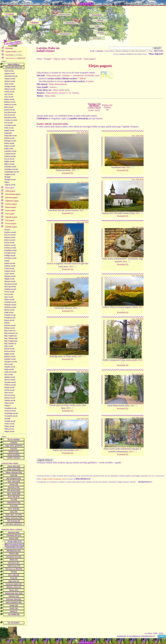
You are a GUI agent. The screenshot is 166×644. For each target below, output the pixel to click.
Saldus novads (9, 369)
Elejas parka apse (54, 75)
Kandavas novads (10, 232)
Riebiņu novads (9, 328)
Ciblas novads (9, 128)
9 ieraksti (90, 81)
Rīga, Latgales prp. (11, 336)
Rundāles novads (10, 359)
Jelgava (7, 182)
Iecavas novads (9, 159)
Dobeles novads (9, 138)
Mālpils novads (9, 279)
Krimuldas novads (10, 250)
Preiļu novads (9, 312)
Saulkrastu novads (10, 372)
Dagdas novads (9, 130)
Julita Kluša (85, 133)
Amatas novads (9, 92)
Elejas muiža (50, 96)
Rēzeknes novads (10, 325)
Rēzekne (7, 323)
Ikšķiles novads (9, 161)
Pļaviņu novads (9, 310)
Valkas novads (9, 403)
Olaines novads (9, 299)
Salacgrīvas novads (11, 362)
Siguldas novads (10, 377)
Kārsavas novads (10, 235)
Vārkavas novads (10, 411)
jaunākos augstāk (94, 110)
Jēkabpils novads (10, 180)
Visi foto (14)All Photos (94, 106)
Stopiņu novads (9, 387)
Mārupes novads (10, 281)
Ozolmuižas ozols (92, 75)
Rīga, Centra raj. (10, 331)
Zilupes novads (9, 431)
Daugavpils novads (11, 136)
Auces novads (9, 97)
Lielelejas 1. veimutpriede (73, 75)
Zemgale (48, 59)
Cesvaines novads (10, 125)
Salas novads (9, 364)
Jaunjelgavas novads (11, 169)
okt (107, 110)
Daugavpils (8, 133)
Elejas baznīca (52, 93)
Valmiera (7, 406)
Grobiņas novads (10, 154)
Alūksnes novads (10, 89)
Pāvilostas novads (10, 307)
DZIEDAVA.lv (86, 4)
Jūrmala (7, 230)
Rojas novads (9, 346)
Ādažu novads (9, 71)
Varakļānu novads (10, 408)
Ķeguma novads (10, 237)
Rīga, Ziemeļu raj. (10, 343)
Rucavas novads (10, 351)
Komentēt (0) (68, 173)
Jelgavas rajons (60, 59)
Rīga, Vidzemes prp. (11, 338)
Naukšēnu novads (10, 289)
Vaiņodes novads (10, 400)
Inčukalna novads (10, 167)
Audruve (53, 87)
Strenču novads (9, 390)
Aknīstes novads (10, 81)
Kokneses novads (10, 245)
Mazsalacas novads (11, 284)
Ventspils (7, 419)
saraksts (14, 52)
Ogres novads (9, 297)
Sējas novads (9, 375)
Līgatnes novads (10, 263)
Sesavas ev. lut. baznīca (69, 93)
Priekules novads (10, 315)
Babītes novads (9, 99)
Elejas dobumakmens (58, 84)
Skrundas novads (10, 382)
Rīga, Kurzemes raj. (11, 333)
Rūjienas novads (10, 356)
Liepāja (7, 261)
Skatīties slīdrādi (44, 124)
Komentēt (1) (68, 213)
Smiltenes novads (10, 385)
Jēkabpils (7, 177)
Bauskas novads (10, 110)
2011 (74, 170)
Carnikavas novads (11, 120)
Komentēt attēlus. (61, 124)
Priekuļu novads (10, 318)
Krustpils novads (10, 253)
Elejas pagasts (90, 59)
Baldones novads (10, 102)
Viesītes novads (9, 424)
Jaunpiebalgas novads (12, 172)
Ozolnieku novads (10, 302)
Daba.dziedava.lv (15, 58)
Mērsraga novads (10, 287)
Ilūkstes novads (9, 164)
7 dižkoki (82, 78)
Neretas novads (9, 292)
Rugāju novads (9, 354)
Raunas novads (9, 320)
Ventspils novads (10, 421)
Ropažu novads (9, 349)
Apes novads (8, 94)
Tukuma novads (10, 398)
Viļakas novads (9, 426)
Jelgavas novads (10, 185)
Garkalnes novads (10, 151)
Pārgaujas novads (10, 305)
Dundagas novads (10, 141)
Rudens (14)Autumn (107, 106)
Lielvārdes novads (10, 258)
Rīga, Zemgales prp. (11, 341)
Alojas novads (9, 84)
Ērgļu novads (9, 149)
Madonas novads (10, 276)
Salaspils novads (10, 367)
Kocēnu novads (9, 243)
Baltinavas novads (10, 105)
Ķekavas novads (10, 240)
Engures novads (10, 146)
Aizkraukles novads (11, 76)
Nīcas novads (9, 294)
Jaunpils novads (10, 174)
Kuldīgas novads (10, 256)
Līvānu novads (9, 268)
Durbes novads (9, 143)
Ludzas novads (9, 274)
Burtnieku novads (10, 117)
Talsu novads (9, 393)
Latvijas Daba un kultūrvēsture (48, 49)
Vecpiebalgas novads (11, 413)
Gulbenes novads (10, 156)
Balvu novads (9, 107)
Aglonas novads (9, 73)
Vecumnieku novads (11, 416)
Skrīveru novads (10, 380)
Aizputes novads (10, 79)
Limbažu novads (10, 266)
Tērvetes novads (10, 395)
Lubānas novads (10, 271)
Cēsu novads (8, 123)
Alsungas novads (10, 86)
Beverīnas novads (10, 112)
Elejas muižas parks (61, 90)
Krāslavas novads (10, 248)
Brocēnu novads (10, 115)
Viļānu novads (9, 429)
